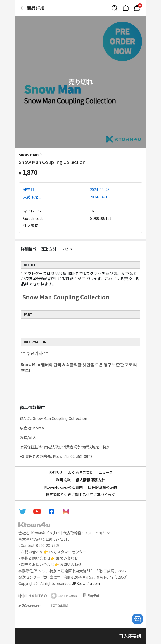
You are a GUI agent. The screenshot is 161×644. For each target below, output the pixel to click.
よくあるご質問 (81, 472)
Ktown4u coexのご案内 (63, 487)
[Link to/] (126, 8)
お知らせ (56, 472)
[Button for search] (115, 8)
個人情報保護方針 (90, 480)
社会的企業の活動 (102, 487)
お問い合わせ (67, 558)
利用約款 (63, 480)
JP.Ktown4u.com (86, 583)
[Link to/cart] (137, 8)
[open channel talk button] (138, 619)
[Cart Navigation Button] (137, 8)
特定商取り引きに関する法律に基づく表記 (80, 495)
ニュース (106, 472)
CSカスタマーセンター (68, 552)
